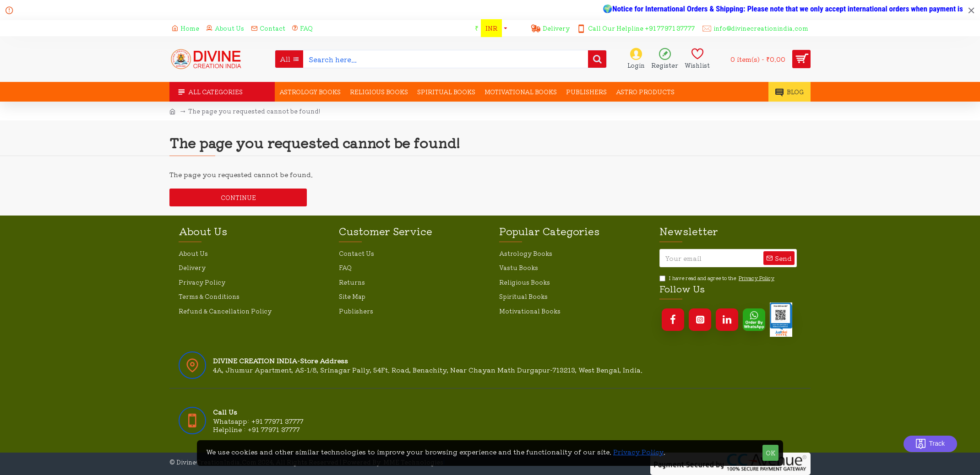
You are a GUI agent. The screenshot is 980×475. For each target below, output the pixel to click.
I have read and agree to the (718, 278)
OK (770, 453)
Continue (238, 197)
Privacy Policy (638, 452)
